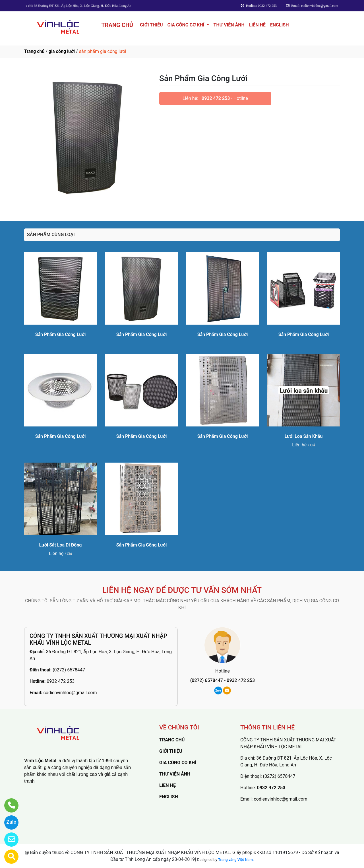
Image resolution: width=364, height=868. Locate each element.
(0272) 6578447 (69, 670)
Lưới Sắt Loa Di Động (61, 545)
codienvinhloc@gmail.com (70, 693)
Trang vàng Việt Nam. (236, 860)
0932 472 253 (216, 98)
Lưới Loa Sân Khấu (304, 436)
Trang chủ (34, 51)
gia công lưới (62, 51)
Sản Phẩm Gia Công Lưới (61, 334)
